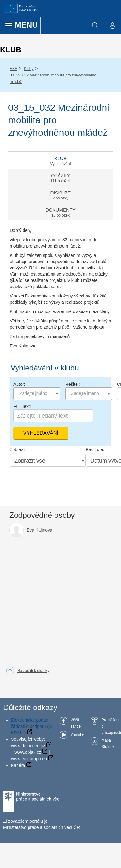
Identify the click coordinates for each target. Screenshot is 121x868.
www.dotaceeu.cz (28, 746)
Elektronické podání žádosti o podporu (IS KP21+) (32, 726)
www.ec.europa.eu (29, 759)
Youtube (77, 735)
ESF (13, 69)
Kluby (29, 69)
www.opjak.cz (28, 752)
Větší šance (76, 723)
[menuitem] (95, 26)
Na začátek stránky (33, 671)
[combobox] (37, 394)
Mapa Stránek (108, 743)
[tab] (60, 160)
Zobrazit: (18, 449)
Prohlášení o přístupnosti (111, 726)
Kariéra (18, 765)
